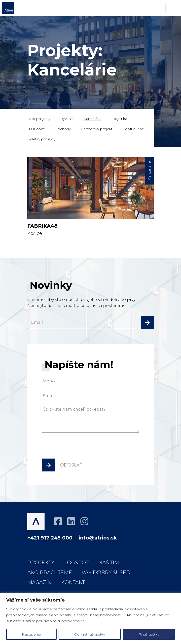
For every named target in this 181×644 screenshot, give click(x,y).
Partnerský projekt (97, 129)
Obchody (63, 129)
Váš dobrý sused (106, 572)
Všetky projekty (42, 139)
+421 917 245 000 (50, 538)
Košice (91, 197)
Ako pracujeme (50, 572)
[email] (91, 322)
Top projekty (40, 119)
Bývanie (67, 119)
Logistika (119, 119)
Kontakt (73, 582)
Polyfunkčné (133, 129)
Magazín (39, 582)
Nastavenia (31, 634)
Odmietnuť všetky (90, 634)
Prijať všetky (149, 634)
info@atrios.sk (98, 538)
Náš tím (109, 563)
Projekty (41, 563)
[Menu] (172, 8)
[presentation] (80, 447)
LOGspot (37, 129)
